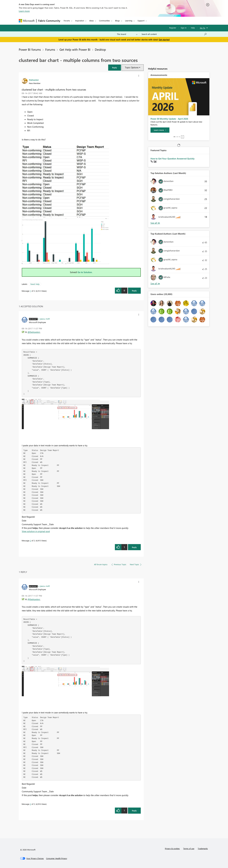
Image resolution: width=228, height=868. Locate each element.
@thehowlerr (34, 332)
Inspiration (80, 21)
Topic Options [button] (132, 67)
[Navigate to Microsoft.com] (27, 21)
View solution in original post (36, 531)
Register (173, 28)
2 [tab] (176, 137)
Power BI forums (30, 49)
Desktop (100, 49)
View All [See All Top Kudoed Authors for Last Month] (155, 284)
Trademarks (203, 848)
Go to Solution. (85, 272)
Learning (129, 21)
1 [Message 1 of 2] (30, 291)
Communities (104, 21)
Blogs (117, 21)
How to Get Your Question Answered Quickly (173, 159)
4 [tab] (179, 137)
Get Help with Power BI (75, 49)
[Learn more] (160, 130)
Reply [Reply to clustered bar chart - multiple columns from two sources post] (134, 291)
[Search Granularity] (127, 34)
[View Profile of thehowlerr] (34, 80)
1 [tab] (174, 137)
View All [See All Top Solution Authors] (155, 223)
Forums (67, 21)
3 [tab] (178, 137)
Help (193, 28)
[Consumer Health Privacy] (57, 858)
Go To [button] (203, 28)
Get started (164, 40)
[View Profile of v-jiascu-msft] (44, 319)
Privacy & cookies (172, 848)
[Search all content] (174, 34)
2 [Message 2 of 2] (30, 541)
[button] (115, 68)
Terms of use (189, 848)
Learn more (24, 11)
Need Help (35, 284)
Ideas (92, 21)
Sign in (184, 28)
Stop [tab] (182, 137)
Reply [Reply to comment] (134, 547)
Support (141, 21)
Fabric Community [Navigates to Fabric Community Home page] (49, 21)
